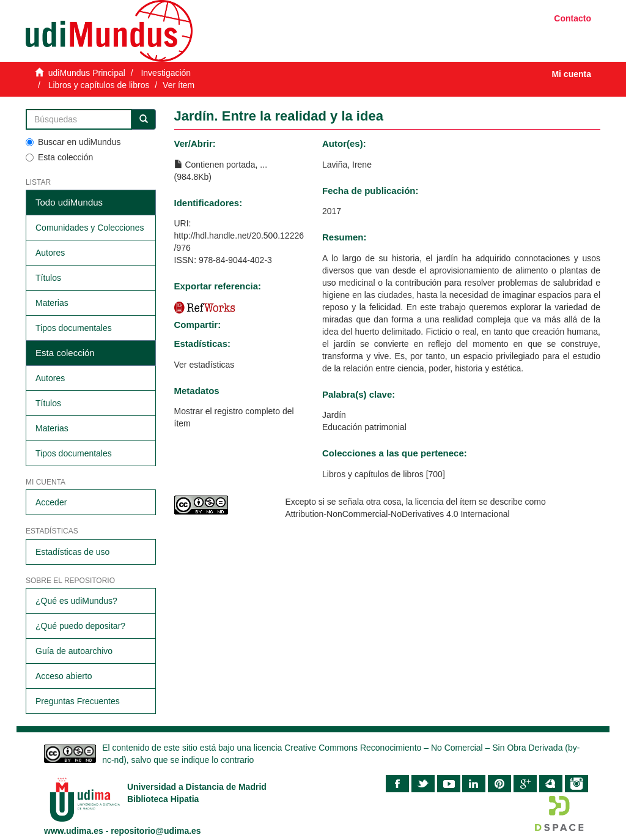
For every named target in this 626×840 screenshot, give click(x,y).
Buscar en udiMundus (73, 142)
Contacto (573, 18)
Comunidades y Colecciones (90, 228)
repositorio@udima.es (156, 831)
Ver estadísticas (204, 365)
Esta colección (59, 157)
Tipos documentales (74, 328)
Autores (50, 253)
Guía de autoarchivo (74, 651)
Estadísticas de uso (72, 552)
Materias (52, 303)
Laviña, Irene (347, 165)
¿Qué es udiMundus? (76, 601)
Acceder (51, 502)
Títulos (48, 278)
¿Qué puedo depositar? (80, 626)
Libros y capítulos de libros (99, 85)
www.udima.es (74, 831)
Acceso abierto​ (64, 676)
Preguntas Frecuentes (78, 701)
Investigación (166, 73)
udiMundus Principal (87, 73)
